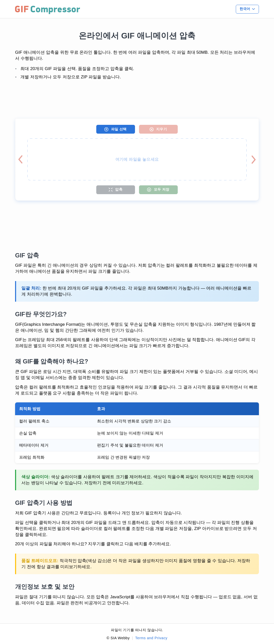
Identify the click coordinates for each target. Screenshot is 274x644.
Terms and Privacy (151, 638)
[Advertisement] (137, 99)
